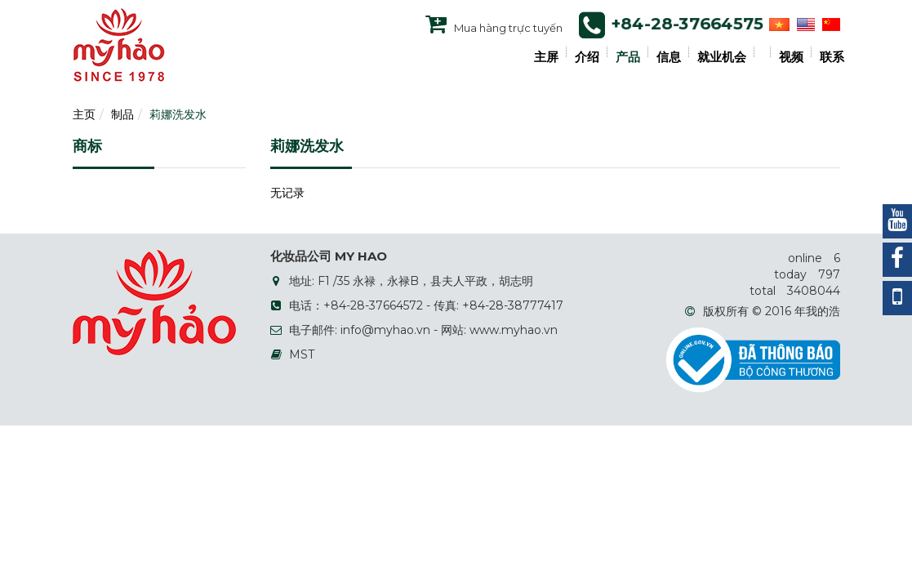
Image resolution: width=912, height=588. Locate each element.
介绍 (587, 57)
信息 (669, 57)
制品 (122, 114)
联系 (832, 57)
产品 (628, 57)
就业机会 (722, 57)
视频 (791, 57)
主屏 (546, 57)
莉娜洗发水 (178, 114)
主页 (84, 114)
